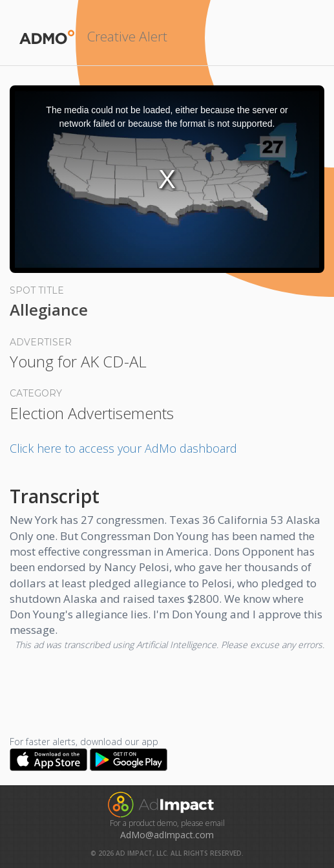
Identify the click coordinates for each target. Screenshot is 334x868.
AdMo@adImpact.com (167, 835)
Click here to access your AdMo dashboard (123, 448)
